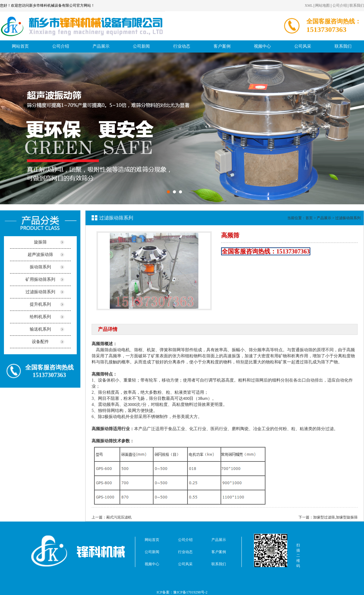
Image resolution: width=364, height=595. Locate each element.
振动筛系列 (40, 267)
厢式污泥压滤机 (119, 517)
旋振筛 (40, 242)
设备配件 (40, 342)
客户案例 (222, 46)
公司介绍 (340, 5)
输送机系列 (40, 329)
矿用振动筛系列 (40, 279)
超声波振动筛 (40, 255)
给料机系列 (40, 317)
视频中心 (262, 46)
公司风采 (303, 46)
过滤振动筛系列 (40, 292)
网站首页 (20, 46)
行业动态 (182, 46)
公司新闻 (141, 46)
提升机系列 (40, 304)
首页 (309, 218)
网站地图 (322, 5)
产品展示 (101, 46)
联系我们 (357, 5)
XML (309, 5)
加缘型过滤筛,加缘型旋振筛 (335, 517)
